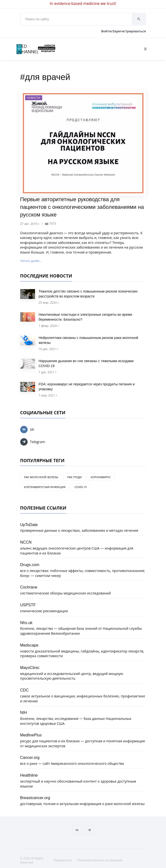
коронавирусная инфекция (45, 487)
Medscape (29, 645)
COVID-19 (81, 487)
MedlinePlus (31, 735)
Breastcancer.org (35, 798)
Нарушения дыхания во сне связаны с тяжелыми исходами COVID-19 (86, 363)
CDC (25, 690)
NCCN (26, 542)
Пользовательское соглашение (100, 860)
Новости (34, 98)
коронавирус (101, 477)
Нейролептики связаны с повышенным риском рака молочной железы (89, 340)
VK (27, 430)
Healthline (29, 775)
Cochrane (29, 587)
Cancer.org (30, 757)
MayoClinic (30, 668)
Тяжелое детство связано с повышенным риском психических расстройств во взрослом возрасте (88, 294)
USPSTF (28, 605)
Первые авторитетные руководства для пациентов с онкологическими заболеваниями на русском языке (82, 207)
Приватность (63, 860)
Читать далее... (31, 261)
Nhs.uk (26, 623)
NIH (24, 712)
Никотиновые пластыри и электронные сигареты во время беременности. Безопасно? (85, 317)
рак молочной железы (41, 477)
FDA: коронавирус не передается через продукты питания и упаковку (87, 387)
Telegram (33, 442)
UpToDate (29, 525)
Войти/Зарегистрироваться (124, 31)
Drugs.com (30, 565)
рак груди (74, 477)
